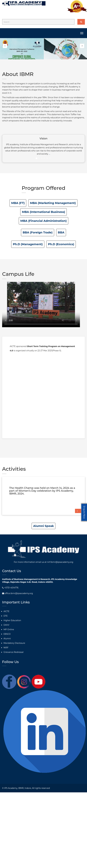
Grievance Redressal (14, 652)
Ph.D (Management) (28, 244)
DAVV (6, 625)
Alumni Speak (44, 526)
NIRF (6, 648)
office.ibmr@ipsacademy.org (17, 593)
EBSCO (7, 634)
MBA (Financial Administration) (43, 221)
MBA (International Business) (43, 212)
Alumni (7, 639)
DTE (6, 616)
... (50, 154)
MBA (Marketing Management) (53, 203)
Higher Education (12, 620)
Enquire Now (84, 512)
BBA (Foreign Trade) (38, 232)
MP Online (9, 629)
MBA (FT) (18, 203)
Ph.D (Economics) (61, 244)
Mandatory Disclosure (14, 643)
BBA (61, 232)
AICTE (6, 611)
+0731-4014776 (10, 588)
